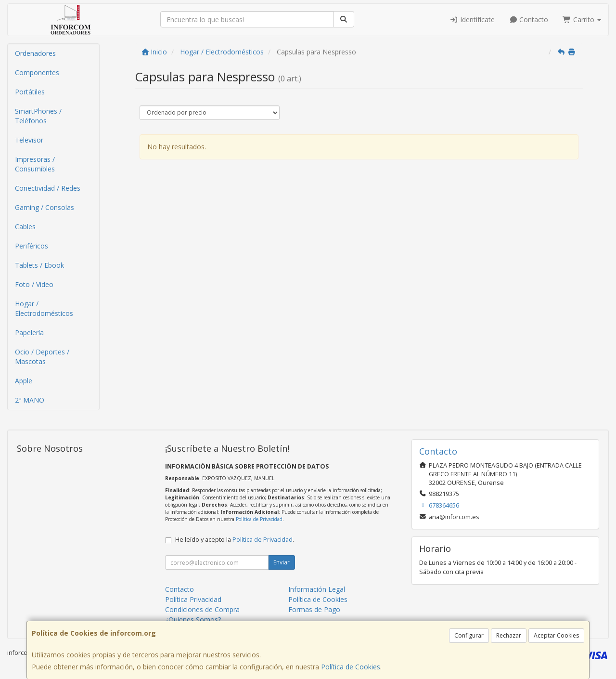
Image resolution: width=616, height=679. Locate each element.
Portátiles (30, 92)
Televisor (29, 140)
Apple (24, 381)
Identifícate (472, 20)
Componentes (37, 72)
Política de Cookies (351, 667)
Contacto (529, 20)
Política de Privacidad (259, 519)
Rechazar (509, 635)
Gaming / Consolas (45, 207)
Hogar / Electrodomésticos (44, 308)
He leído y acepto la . (235, 540)
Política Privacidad (193, 599)
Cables (25, 227)
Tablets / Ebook (39, 265)
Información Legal (317, 589)
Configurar (469, 635)
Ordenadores (35, 53)
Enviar (282, 562)
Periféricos (32, 246)
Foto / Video (34, 284)
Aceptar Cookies (556, 635)
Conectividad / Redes (48, 188)
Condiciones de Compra (202, 609)
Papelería (29, 333)
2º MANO (30, 400)
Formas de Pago (314, 609)
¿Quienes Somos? (193, 620)
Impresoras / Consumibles (35, 164)
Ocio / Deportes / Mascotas (42, 357)
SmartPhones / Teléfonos (38, 116)
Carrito (582, 20)
